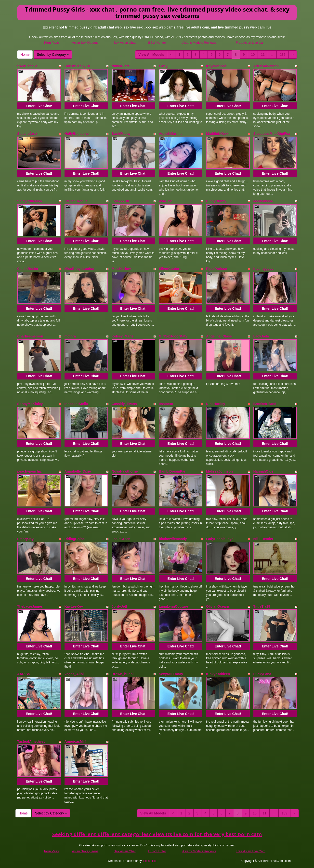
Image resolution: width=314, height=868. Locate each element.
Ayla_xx (165, 201)
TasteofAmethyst (31, 742)
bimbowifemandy (173, 539)
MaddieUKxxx (217, 134)
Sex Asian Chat (125, 43)
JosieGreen (121, 539)
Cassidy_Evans (124, 404)
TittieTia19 (262, 606)
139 (282, 55)
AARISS (24, 674)
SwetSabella (27, 66)
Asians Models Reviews (199, 43)
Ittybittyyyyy (263, 269)
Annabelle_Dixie (78, 471)
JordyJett (119, 606)
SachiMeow (121, 134)
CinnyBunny (216, 201)
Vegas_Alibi (74, 674)
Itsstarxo (166, 404)
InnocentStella (76, 404)
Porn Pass (52, 43)
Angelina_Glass (219, 336)
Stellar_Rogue (76, 201)
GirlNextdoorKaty (173, 336)
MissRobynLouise (79, 269)
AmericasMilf (75, 742)
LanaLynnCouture (174, 606)
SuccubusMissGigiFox (272, 134)
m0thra (70, 336)
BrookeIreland (265, 404)
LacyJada (261, 336)
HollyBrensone (77, 134)
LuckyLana (262, 674)
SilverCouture (170, 269)
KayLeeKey (74, 606)
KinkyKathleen (218, 674)
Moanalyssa (263, 201)
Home (25, 55)
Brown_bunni (123, 674)
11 (263, 55)
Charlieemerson (30, 336)
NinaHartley (216, 404)
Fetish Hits (150, 861)
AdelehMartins (171, 134)
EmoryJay (25, 539)
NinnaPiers (121, 66)
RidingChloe (75, 539)
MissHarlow (121, 269)
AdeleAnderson (266, 66)
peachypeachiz (29, 471)
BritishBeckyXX (77, 66)
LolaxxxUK (120, 201)
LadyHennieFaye (220, 539)
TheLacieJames (30, 606)
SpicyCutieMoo (30, 201)
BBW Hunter (157, 43)
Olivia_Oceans (218, 606)
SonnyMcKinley (30, 404)
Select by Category (53, 55)
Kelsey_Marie (123, 336)
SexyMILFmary (171, 674)
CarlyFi (165, 66)
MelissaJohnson (219, 471)
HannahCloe (263, 471)
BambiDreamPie (172, 471)
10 (253, 55)
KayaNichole (216, 66)
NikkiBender (263, 539)
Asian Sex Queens (85, 43)
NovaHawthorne (125, 471)
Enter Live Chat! (39, 106)
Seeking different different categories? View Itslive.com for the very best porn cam (157, 834)
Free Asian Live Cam (251, 43)
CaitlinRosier (28, 269)
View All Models (151, 55)
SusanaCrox (27, 134)
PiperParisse (216, 269)
